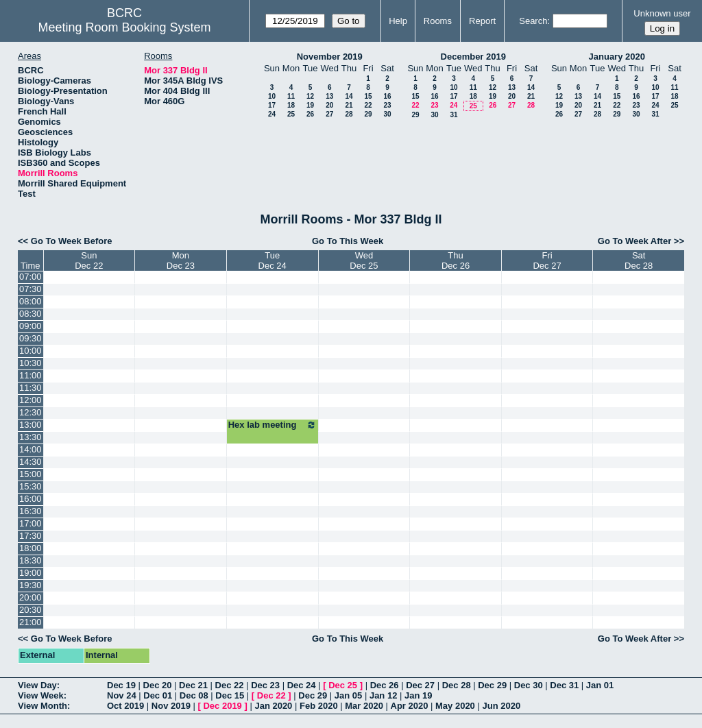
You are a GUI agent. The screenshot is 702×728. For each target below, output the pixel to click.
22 (368, 105)
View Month (43, 706)
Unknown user (662, 13)
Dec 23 (265, 685)
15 (368, 96)
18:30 (31, 560)
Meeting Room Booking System (124, 27)
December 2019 (473, 57)
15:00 (31, 474)
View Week (41, 695)
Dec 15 (230, 695)
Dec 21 (193, 685)
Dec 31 (564, 685)
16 (387, 96)
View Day (37, 685)
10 (272, 96)
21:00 (31, 622)
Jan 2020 (273, 706)
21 (349, 105)
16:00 (31, 499)
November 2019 (330, 57)
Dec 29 (492, 685)
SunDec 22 (89, 260)
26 (310, 114)
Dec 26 (385, 685)
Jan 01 (600, 685)
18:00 (31, 548)
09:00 (31, 326)
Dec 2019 (222, 706)
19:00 (31, 573)
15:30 (31, 486)
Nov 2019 (171, 706)
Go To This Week (348, 241)
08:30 (31, 314)
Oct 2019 (125, 706)
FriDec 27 (547, 260)
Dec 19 (121, 685)
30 (387, 114)
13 (329, 96)
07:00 (31, 277)
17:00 (31, 523)
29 (368, 114)
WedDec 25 (364, 260)
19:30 (31, 585)
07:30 (31, 289)
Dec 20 (158, 685)
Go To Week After (634, 241)
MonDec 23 (181, 260)
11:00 (31, 375)
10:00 (31, 351)
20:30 (31, 610)
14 (349, 96)
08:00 (31, 301)
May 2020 (455, 706)
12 (310, 96)
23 (387, 105)
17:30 (31, 536)
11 (291, 96)
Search (533, 21)
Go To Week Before (72, 241)
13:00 (31, 425)
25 (291, 114)
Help (398, 21)
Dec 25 (343, 685)
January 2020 (617, 57)
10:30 (31, 363)
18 (291, 105)
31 (453, 115)
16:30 (31, 511)
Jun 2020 (501, 706)
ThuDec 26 (456, 260)
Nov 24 (122, 695)
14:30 (31, 462)
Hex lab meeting (273, 425)
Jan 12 (383, 695)
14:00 (31, 449)
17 (272, 105)
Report (482, 21)
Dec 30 (529, 685)
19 (310, 105)
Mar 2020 (364, 706)
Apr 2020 (410, 706)
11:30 (31, 388)
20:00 (31, 597)
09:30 (31, 338)
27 (329, 114)
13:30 (31, 437)
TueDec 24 (273, 260)
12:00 (31, 400)
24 (272, 114)
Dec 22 (230, 685)
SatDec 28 (639, 260)
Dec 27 (420, 685)
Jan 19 (418, 695)
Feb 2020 (319, 706)
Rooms (438, 21)
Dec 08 (194, 695)
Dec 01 (158, 695)
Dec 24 (302, 685)
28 (349, 114)
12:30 (31, 412)
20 (329, 105)
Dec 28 (457, 685)
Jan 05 (348, 695)
